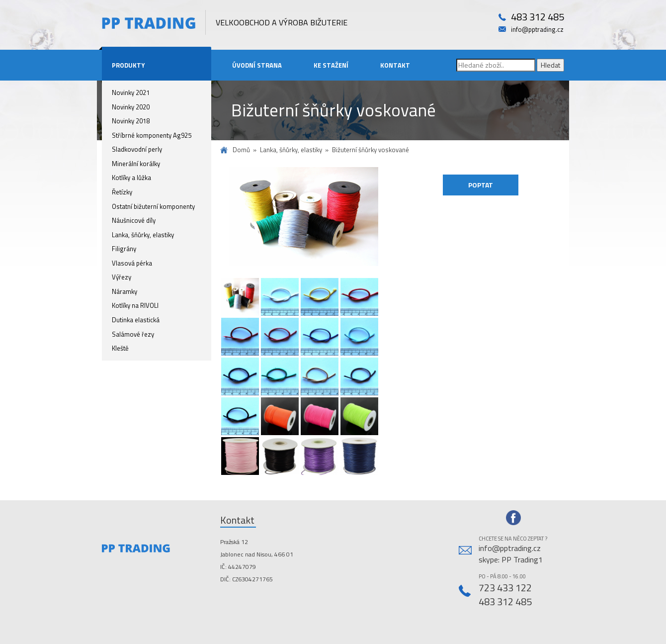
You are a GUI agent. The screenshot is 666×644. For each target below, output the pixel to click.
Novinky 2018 (131, 121)
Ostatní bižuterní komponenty (153, 206)
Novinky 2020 (131, 107)
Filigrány (124, 249)
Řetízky (122, 192)
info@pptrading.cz (537, 30)
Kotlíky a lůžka (131, 178)
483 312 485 (538, 17)
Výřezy (122, 277)
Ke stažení (331, 65)
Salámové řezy (133, 334)
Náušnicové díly (134, 220)
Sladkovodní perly (137, 149)
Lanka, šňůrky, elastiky (143, 235)
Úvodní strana (257, 65)
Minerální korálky (136, 164)
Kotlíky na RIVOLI (135, 305)
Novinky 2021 (131, 92)
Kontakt (395, 65)
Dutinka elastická (136, 320)
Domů (241, 150)
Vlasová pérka (132, 263)
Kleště (120, 348)
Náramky (125, 291)
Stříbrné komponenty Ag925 (152, 135)
